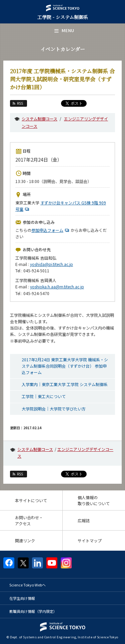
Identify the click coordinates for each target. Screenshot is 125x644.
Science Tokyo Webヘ (27, 585)
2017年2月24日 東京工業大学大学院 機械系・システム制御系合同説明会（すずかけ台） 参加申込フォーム (65, 366)
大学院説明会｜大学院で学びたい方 (54, 409)
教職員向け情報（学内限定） (33, 611)
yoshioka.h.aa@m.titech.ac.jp (57, 287)
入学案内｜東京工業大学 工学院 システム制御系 (65, 384)
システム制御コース (39, 119)
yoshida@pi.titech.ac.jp (51, 264)
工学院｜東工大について (44, 396)
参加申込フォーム (51, 230)
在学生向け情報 (22, 598)
